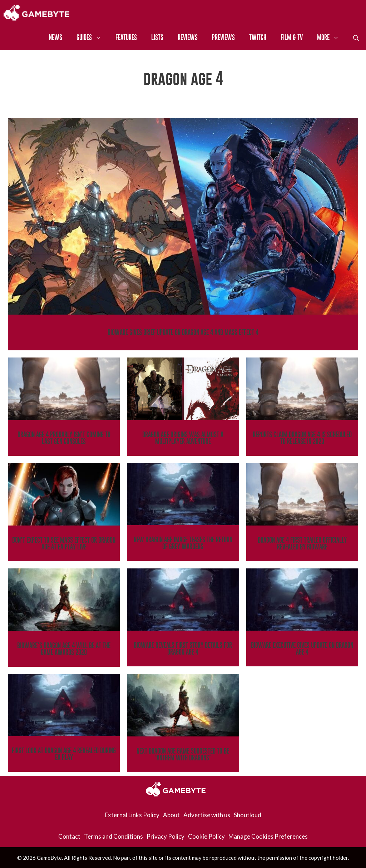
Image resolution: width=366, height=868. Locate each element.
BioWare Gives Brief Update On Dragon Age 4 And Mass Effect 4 (183, 332)
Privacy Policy (165, 836)
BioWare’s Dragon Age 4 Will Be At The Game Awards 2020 (64, 649)
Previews (223, 37)
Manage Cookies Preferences (268, 836)
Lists (157, 37)
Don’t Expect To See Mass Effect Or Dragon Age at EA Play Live (64, 543)
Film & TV (292, 37)
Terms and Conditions (113, 836)
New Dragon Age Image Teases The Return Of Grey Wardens (183, 543)
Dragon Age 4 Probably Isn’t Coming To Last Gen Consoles (64, 438)
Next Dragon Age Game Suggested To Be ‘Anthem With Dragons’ (183, 754)
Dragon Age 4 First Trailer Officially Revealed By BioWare (302, 543)
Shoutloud (248, 815)
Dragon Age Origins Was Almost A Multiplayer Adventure (183, 438)
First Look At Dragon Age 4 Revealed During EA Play (64, 754)
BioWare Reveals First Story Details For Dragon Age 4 (183, 648)
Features (126, 37)
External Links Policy (132, 815)
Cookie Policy (206, 836)
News (56, 37)
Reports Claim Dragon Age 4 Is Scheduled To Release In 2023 (302, 438)
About (171, 815)
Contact (69, 836)
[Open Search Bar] (356, 38)
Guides (92, 38)
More (332, 38)
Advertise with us (207, 815)
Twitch (258, 37)
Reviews (188, 37)
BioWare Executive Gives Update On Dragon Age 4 (302, 648)
